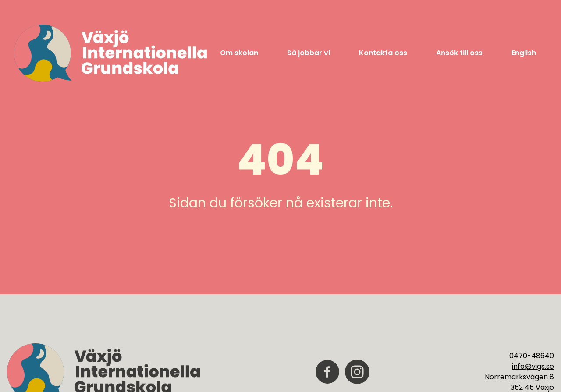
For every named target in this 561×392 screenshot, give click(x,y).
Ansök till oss (459, 53)
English (524, 53)
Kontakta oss (383, 53)
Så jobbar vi (309, 53)
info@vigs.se (533, 366)
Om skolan (239, 53)
